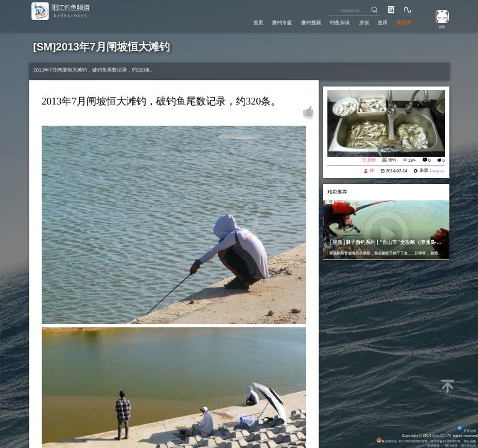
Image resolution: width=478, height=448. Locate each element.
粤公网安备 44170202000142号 (392, 439)
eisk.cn (437, 171)
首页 (240, 22)
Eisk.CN (437, 434)
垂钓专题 (267, 22)
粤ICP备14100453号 (440, 439)
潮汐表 (403, 22)
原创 (358, 22)
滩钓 (391, 160)
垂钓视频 (299, 22)
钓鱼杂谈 (331, 22)
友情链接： (427, 445)
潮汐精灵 (447, 445)
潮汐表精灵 (467, 445)
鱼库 (379, 22)
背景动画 (466, 429)
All (449, 434)
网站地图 (469, 439)
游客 (439, 26)
